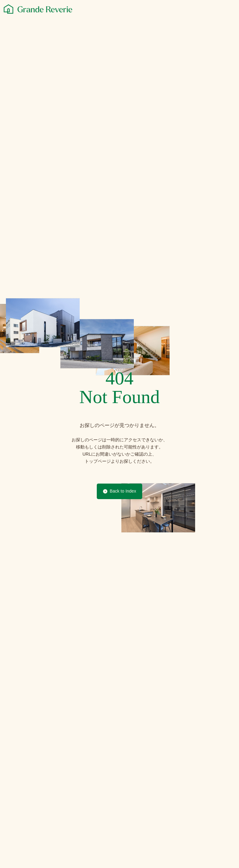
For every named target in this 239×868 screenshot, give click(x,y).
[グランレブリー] (38, 9)
